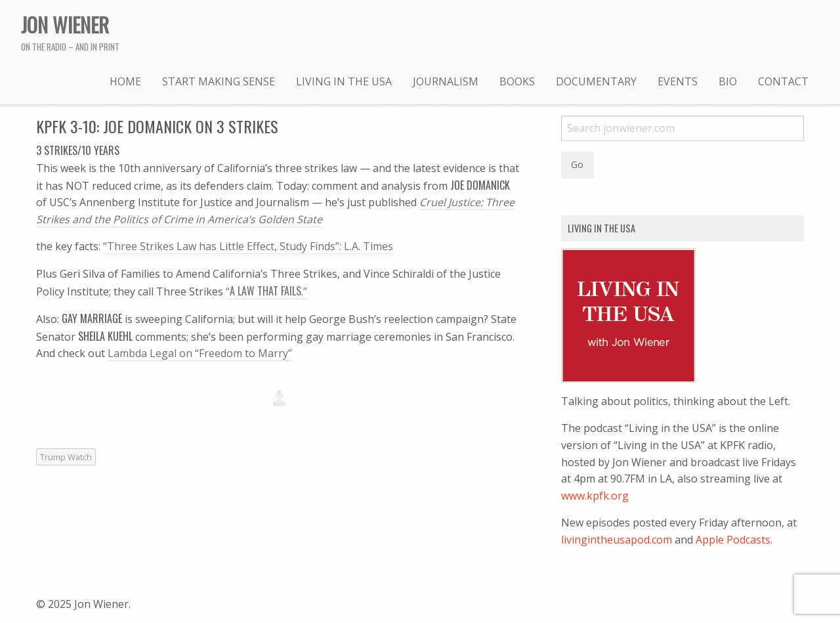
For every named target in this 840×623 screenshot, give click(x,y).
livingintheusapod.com (617, 540)
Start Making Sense (219, 81)
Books (517, 81)
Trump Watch (66, 457)
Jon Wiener (65, 24)
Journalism (446, 81)
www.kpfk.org (595, 496)
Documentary (596, 81)
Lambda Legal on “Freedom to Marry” (200, 353)
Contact (783, 81)
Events (678, 81)
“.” (266, 291)
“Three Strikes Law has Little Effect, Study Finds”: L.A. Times (248, 246)
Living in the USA (344, 81)
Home (125, 81)
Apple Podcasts (733, 540)
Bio (728, 81)
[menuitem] (125, 81)
